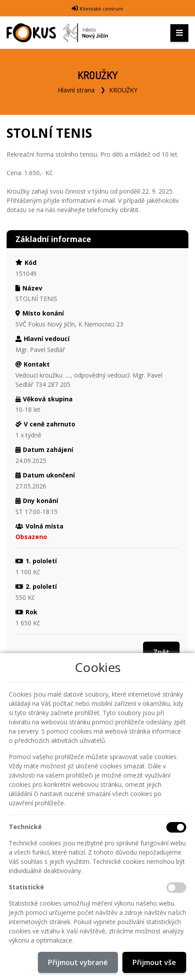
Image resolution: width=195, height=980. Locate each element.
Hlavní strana (76, 90)
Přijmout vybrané (78, 962)
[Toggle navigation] (179, 33)
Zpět (161, 652)
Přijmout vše (154, 962)
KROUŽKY (123, 90)
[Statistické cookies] (176, 888)
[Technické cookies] (176, 827)
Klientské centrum (101, 9)
